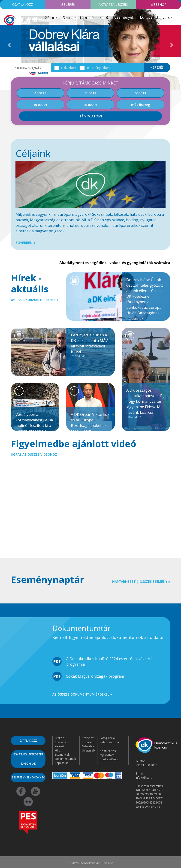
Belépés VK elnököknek (28, 777)
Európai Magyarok (156, 17)
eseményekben (95, 68)
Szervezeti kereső (78, 17)
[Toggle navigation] (6, 33)
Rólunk (51, 17)
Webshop (158, 4)
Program (88, 742)
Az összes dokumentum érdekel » (82, 694)
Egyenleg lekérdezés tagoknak (28, 759)
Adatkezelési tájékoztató (108, 753)
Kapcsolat (61, 763)
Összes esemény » (155, 581)
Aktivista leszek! (113, 4)
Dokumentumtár (66, 759)
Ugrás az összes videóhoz (34, 454)
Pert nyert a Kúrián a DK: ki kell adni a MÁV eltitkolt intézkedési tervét (90, 345)
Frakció (60, 738)
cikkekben (65, 68)
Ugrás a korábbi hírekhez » (35, 300)
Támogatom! (91, 116)
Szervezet (88, 738)
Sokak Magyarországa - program (95, 676)
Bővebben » (25, 243)
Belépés (68, 4)
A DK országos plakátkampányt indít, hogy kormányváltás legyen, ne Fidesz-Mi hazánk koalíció (146, 403)
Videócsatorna (109, 742)
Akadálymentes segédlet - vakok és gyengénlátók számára (115, 263)
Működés (88, 746)
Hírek (104, 17)
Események (124, 17)
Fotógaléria (107, 738)
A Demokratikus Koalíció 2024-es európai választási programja (111, 661)
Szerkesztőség (109, 759)
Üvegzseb (88, 750)
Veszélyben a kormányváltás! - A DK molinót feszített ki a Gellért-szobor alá (35, 422)
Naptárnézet (124, 581)
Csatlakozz (23, 4)
